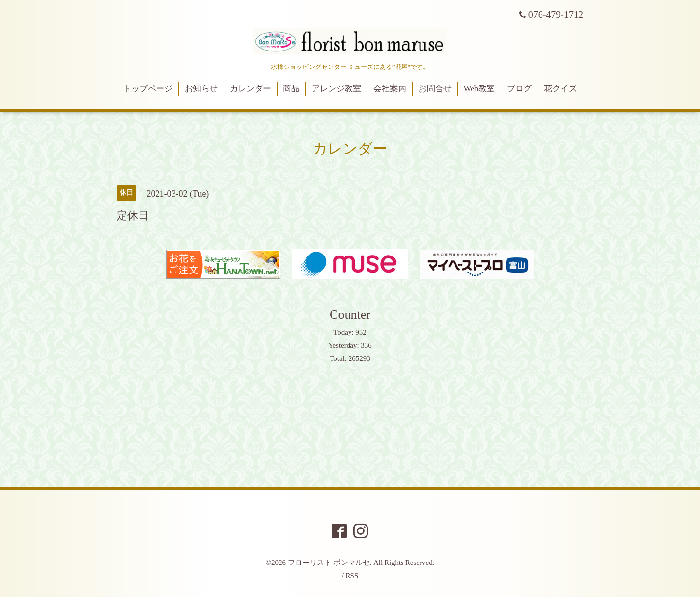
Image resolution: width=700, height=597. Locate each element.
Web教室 (480, 89)
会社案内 (390, 89)
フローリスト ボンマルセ (329, 563)
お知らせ (201, 89)
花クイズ (560, 89)
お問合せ (435, 89)
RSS (352, 576)
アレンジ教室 (336, 89)
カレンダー (251, 89)
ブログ (519, 89)
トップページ (148, 89)
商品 (291, 89)
